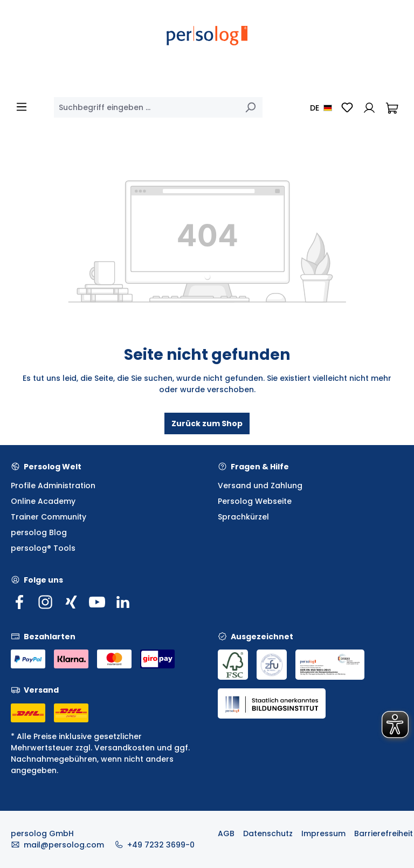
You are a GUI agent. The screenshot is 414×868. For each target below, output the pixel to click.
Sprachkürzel (243, 517)
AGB (226, 833)
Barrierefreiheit (384, 833)
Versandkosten (125, 748)
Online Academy (43, 501)
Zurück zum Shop (207, 423)
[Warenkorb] (392, 107)
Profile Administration (53, 486)
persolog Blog (39, 532)
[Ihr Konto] (369, 107)
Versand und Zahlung (260, 486)
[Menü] (22, 107)
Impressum (323, 833)
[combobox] (146, 107)
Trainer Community (49, 517)
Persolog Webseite (255, 501)
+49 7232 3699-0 (161, 845)
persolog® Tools (43, 548)
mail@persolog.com (64, 845)
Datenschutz (268, 833)
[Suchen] (250, 107)
